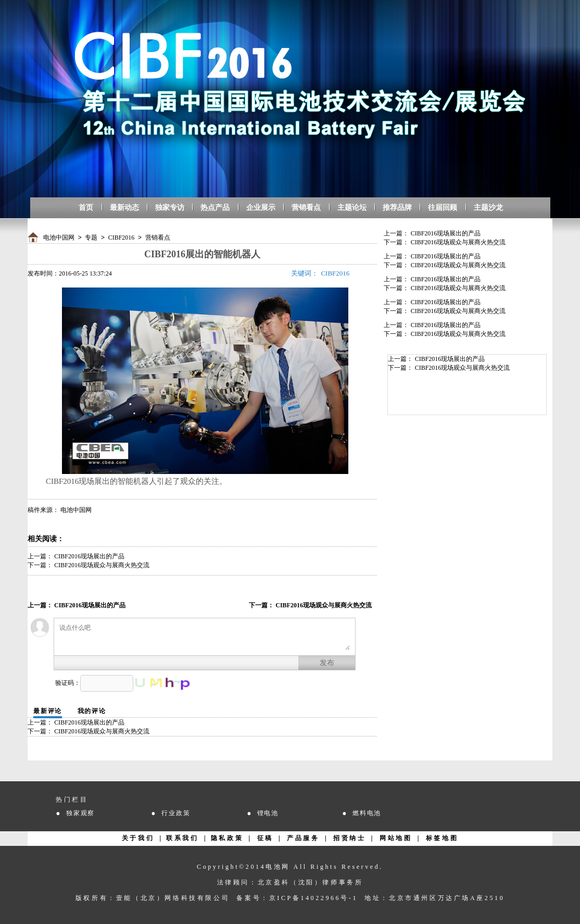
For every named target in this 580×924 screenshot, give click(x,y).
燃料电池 (367, 813)
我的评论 (92, 711)
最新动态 (124, 208)
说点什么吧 (205, 637)
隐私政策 (227, 838)
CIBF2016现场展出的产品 (89, 556)
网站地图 (396, 838)
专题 (91, 238)
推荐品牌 (397, 208)
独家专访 (170, 208)
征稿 (265, 838)
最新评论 (48, 711)
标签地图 (442, 838)
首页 (86, 208)
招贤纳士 (349, 838)
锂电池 (268, 813)
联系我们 (182, 838)
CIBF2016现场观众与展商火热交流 (102, 565)
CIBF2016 (122, 238)
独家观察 (80, 813)
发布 (327, 663)
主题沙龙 (488, 208)
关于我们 (138, 838)
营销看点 (306, 208)
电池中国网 (59, 238)
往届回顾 (443, 208)
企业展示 (261, 208)
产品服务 (303, 838)
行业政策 (176, 813)
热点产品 (215, 208)
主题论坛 (352, 208)
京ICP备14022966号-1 (313, 898)
